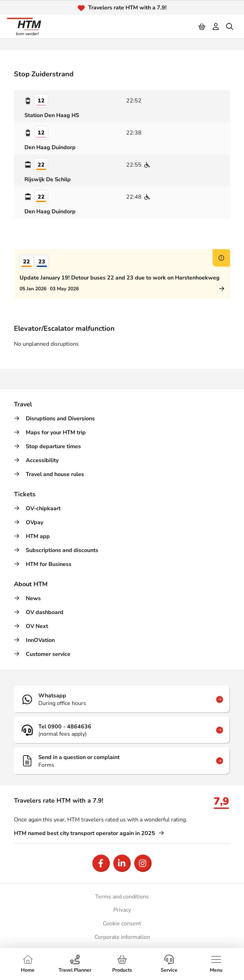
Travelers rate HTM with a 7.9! (127, 8)
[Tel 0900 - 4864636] (122, 730)
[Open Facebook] (101, 863)
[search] (230, 26)
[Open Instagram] (143, 863)
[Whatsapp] (122, 699)
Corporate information (122, 937)
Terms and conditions (122, 897)
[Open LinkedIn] (122, 863)
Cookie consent (122, 924)
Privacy (122, 910)
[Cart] (202, 26)
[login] (216, 26)
